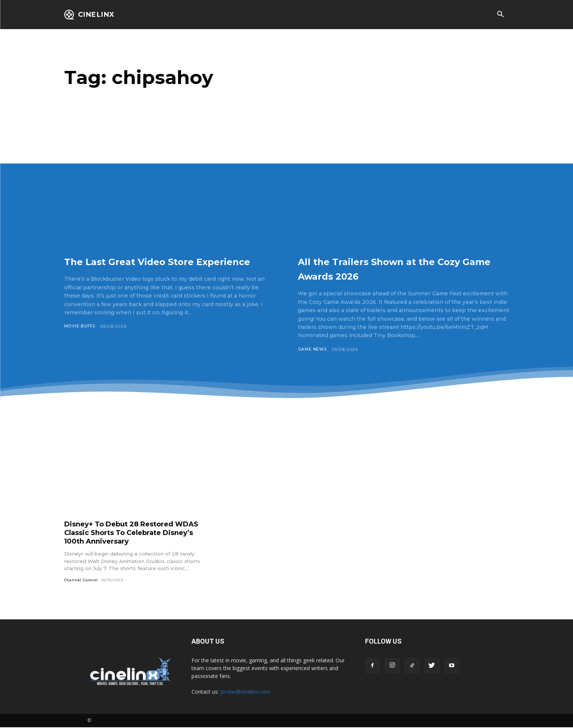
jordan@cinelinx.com (245, 692)
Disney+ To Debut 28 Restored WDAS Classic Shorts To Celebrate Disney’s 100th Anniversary (132, 533)
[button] (501, 15)
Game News (313, 349)
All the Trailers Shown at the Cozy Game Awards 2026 (392, 268)
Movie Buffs (80, 341)
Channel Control (82, 580)
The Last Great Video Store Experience (153, 268)
